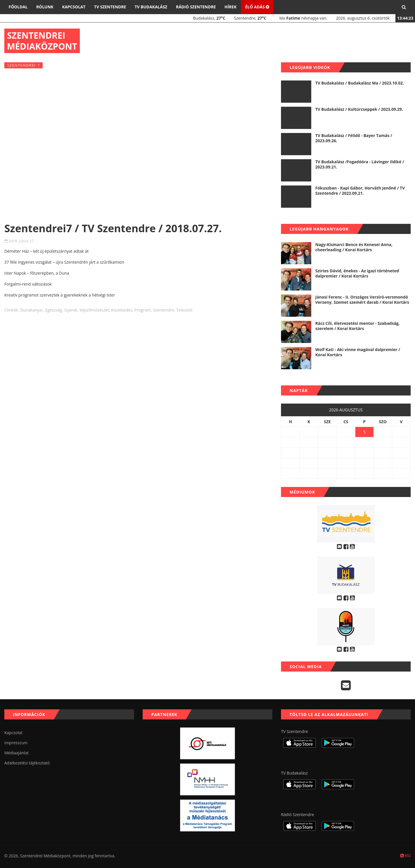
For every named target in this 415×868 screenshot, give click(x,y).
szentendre (163, 310)
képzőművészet (94, 310)
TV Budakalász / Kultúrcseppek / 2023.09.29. (359, 109)
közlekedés (122, 310)
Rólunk (45, 7)
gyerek (71, 310)
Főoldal (18, 7)
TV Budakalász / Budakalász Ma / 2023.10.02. (360, 83)
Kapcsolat (74, 7)
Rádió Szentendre (196, 7)
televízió (184, 310)
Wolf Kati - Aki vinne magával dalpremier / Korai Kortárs (358, 352)
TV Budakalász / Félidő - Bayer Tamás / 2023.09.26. (354, 138)
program (143, 310)
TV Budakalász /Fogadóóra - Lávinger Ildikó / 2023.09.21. (360, 164)
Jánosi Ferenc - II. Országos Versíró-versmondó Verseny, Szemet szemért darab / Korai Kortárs (362, 300)
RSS (405, 856)
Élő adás (257, 7)
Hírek (231, 7)
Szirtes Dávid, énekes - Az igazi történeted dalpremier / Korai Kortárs (357, 273)
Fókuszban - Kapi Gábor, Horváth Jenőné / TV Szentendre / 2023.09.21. (360, 191)
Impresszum (16, 743)
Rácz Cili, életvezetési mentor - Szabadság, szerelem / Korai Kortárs (358, 326)
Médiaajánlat (16, 753)
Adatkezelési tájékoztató (27, 763)
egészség (54, 310)
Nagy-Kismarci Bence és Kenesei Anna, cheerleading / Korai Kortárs (354, 247)
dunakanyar (32, 310)
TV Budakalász (151, 7)
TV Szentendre (110, 7)
